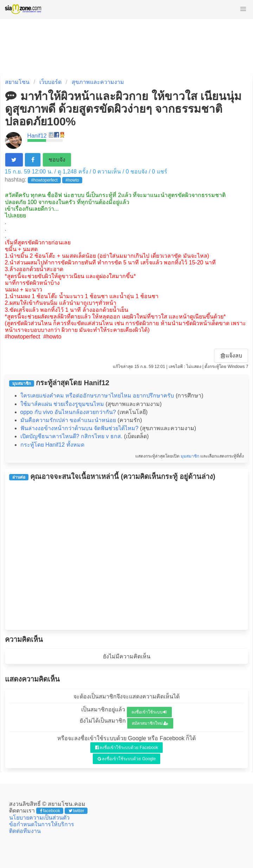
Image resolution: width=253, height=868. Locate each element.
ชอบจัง (57, 160)
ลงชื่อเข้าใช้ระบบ (149, 712)
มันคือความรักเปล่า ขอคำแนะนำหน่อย (68, 420)
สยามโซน (17, 82)
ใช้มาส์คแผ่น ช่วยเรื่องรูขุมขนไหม (62, 404)
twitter (76, 811)
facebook (50, 811)
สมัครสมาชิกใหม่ (150, 723)
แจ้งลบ (232, 356)
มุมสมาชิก (190, 456)
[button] (243, 9)
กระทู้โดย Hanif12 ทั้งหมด (52, 445)
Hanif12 (37, 136)
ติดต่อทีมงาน (25, 831)
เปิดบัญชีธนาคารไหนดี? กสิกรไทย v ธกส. (72, 436)
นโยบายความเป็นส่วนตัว (39, 818)
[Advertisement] (127, 555)
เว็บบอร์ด (50, 82)
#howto (72, 180)
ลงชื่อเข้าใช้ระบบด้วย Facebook (127, 748)
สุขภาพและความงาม (98, 82)
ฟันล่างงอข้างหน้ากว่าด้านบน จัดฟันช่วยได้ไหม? (79, 428)
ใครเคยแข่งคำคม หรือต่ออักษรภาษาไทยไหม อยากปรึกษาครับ (97, 396)
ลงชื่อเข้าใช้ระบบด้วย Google (127, 759)
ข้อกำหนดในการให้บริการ (42, 824)
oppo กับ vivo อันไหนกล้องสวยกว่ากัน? (68, 412)
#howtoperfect (44, 180)
